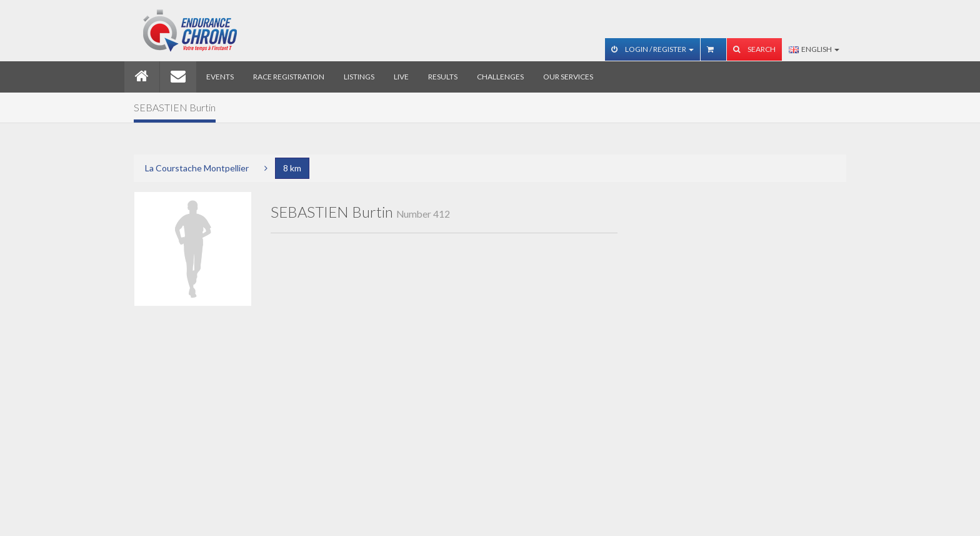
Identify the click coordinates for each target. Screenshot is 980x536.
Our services (568, 77)
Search (754, 49)
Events (220, 77)
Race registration (289, 77)
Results (443, 77)
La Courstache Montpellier (197, 168)
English (814, 49)
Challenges (500, 77)
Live (401, 77)
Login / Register (652, 49)
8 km (292, 168)
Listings (359, 77)
